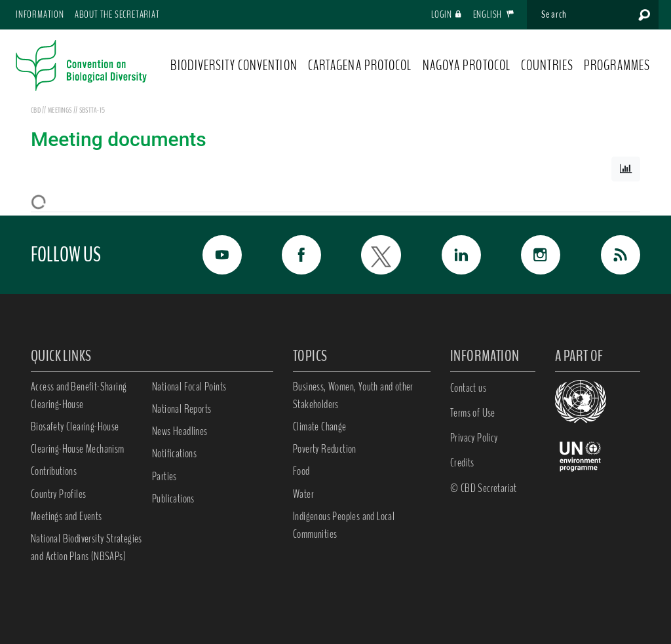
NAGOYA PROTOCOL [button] (467, 66)
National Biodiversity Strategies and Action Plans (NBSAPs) (86, 547)
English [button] (494, 14)
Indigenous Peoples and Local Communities (344, 525)
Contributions (54, 471)
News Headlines (180, 431)
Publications (173, 499)
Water (303, 494)
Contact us (468, 388)
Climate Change (320, 426)
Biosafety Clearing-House (75, 426)
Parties (164, 476)
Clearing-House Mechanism (78, 449)
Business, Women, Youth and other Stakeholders (353, 395)
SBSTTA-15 (92, 110)
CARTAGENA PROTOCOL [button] (360, 66)
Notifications (174, 453)
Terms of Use (473, 413)
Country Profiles (58, 494)
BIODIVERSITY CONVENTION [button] (234, 66)
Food (301, 471)
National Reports (182, 409)
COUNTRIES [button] (547, 66)
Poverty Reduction (325, 449)
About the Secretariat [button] (117, 14)
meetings (61, 110)
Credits (462, 463)
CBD (36, 110)
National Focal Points (189, 387)
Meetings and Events (67, 516)
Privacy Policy (474, 438)
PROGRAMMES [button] (617, 66)
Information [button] (40, 14)
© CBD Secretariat (484, 488)
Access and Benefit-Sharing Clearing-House (79, 395)
